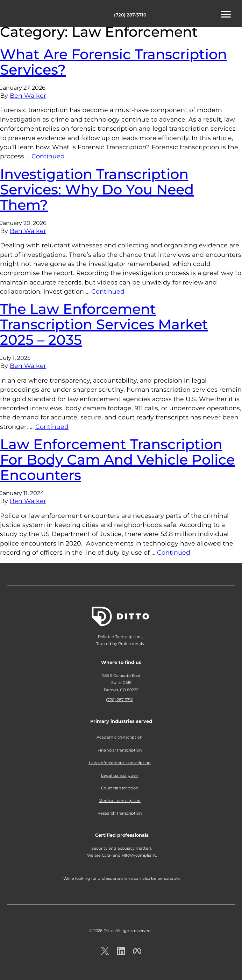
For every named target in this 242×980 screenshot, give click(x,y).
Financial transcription (120, 750)
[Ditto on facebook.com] (137, 953)
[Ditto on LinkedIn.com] (121, 953)
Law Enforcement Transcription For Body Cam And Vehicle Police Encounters (117, 460)
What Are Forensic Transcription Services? (113, 62)
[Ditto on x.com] (105, 953)
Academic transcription (120, 737)
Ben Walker (28, 95)
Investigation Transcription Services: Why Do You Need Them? (97, 189)
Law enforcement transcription (120, 763)
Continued (48, 156)
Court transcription (120, 788)
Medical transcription (120, 801)
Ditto (28, 15)
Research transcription (120, 813)
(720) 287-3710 (130, 15)
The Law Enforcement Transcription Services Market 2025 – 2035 (104, 324)
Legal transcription (120, 775)
